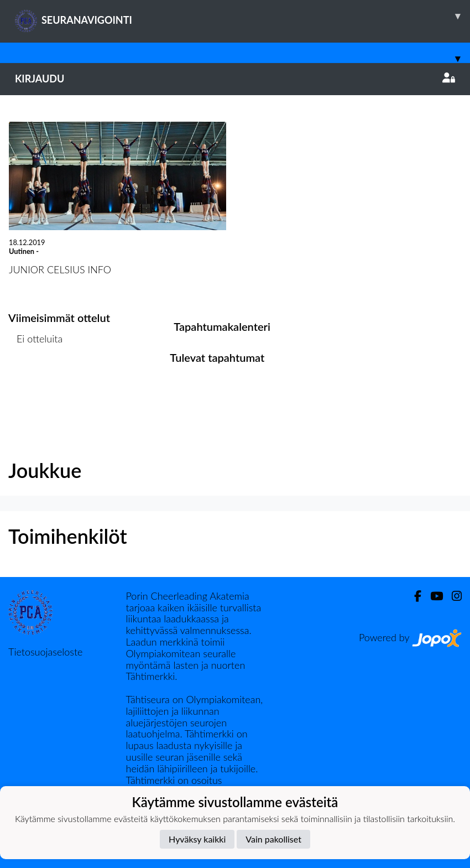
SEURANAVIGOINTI (242, 16)
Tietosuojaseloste (45, 652)
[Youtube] (432, 596)
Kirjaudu (235, 79)
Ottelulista (36, 381)
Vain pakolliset (273, 839)
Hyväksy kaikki (197, 839)
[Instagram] (452, 596)
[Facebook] (413, 596)
